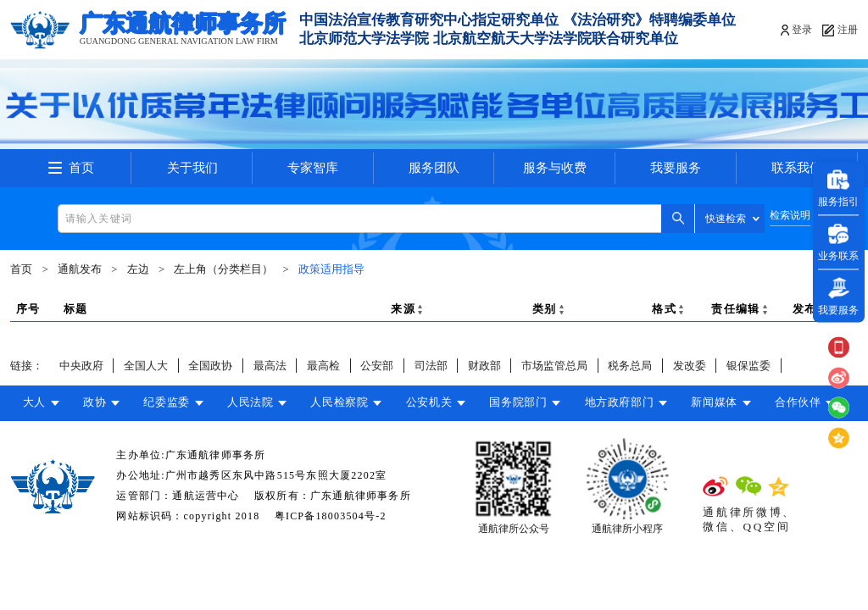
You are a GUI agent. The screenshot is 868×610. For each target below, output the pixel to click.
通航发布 (80, 269)
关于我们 (192, 168)
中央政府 (81, 366)
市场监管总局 (554, 366)
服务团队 (434, 168)
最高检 (323, 366)
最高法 (270, 366)
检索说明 (790, 216)
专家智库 (313, 168)
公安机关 (429, 402)
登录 (802, 30)
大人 (34, 402)
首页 (81, 168)
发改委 (690, 366)
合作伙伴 (798, 402)
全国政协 (210, 366)
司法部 (431, 366)
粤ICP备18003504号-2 (331, 516)
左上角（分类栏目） (223, 269)
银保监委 (748, 366)
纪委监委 (167, 402)
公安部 (377, 366)
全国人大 (146, 366)
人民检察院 (339, 402)
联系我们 (797, 168)
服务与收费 (555, 168)
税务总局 (630, 366)
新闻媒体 (714, 402)
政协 (95, 402)
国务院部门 (518, 402)
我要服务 (676, 168)
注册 (848, 30)
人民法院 (250, 402)
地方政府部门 (620, 402)
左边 (138, 269)
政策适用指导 (331, 269)
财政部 (484, 366)
